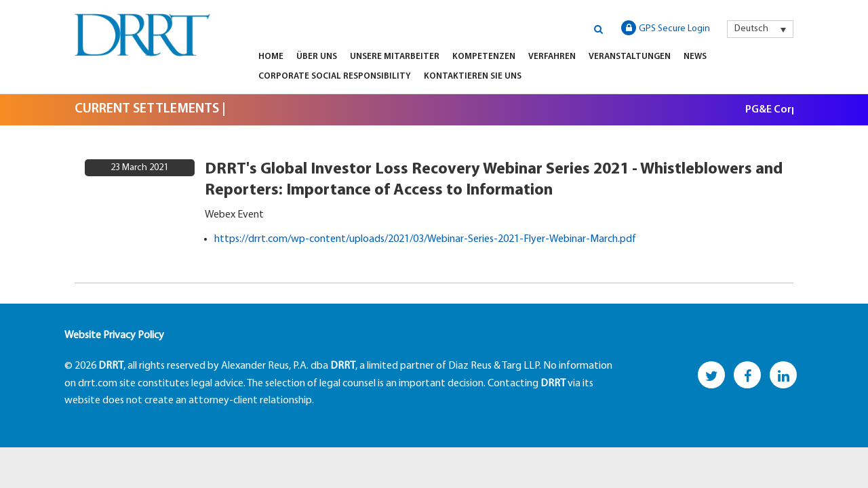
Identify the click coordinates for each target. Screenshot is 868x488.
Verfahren (552, 57)
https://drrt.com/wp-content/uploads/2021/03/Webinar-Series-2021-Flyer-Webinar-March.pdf (425, 239)
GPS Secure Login (666, 28)
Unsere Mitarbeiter (395, 57)
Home (271, 57)
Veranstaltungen (630, 57)
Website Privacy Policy (114, 335)
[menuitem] (760, 29)
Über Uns (317, 57)
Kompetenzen (484, 57)
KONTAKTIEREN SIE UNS (473, 76)
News (695, 57)
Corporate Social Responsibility (335, 76)
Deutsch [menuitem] (751, 29)
